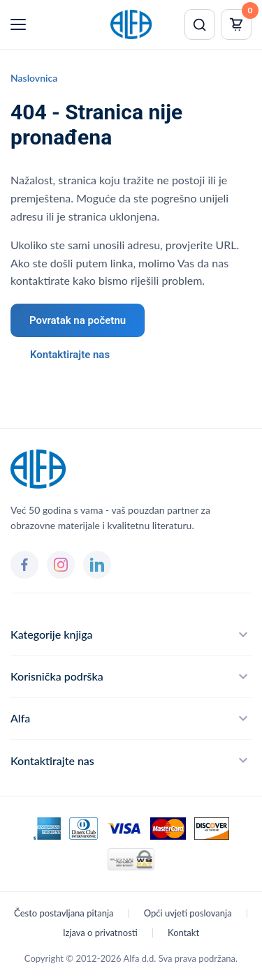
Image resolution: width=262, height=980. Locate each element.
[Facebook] (24, 565)
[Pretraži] (200, 24)
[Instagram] (61, 565)
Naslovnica (34, 78)
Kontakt (183, 933)
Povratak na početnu (78, 320)
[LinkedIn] (97, 565)
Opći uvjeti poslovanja (188, 913)
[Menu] (18, 24)
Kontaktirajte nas (70, 355)
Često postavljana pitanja (64, 913)
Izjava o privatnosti (100, 933)
